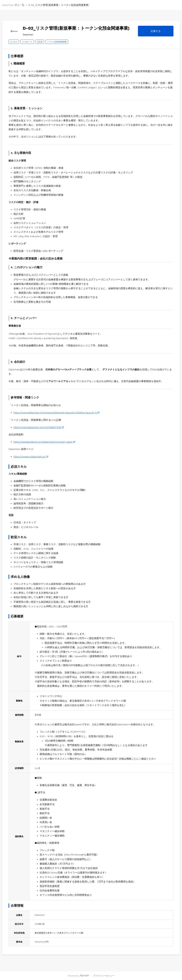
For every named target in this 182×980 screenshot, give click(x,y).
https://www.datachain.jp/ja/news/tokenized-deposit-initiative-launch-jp (55, 412)
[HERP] (85, 976)
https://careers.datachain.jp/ (30, 457)
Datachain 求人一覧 (13, 5)
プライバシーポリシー (104, 976)
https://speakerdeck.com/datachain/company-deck (43, 442)
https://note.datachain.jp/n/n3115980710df (37, 427)
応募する (156, 31)
